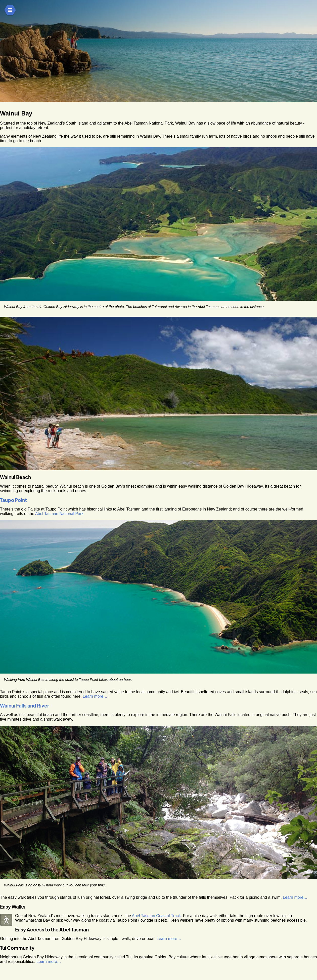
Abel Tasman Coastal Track (156, 916)
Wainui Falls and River (25, 706)
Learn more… (95, 696)
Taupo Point (13, 500)
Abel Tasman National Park (59, 514)
